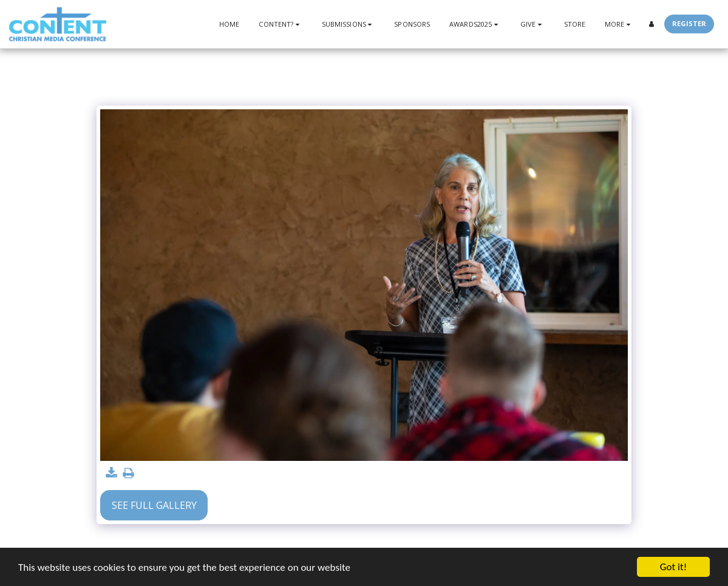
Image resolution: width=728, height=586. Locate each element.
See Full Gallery (154, 505)
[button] (280, 24)
